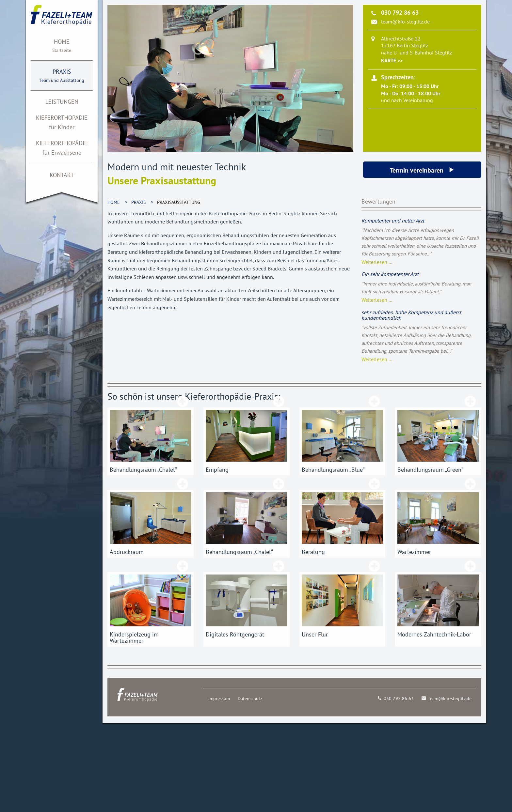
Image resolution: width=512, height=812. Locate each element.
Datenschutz (250, 698)
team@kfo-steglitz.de (405, 22)
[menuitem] (62, 46)
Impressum (219, 698)
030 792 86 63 (396, 698)
